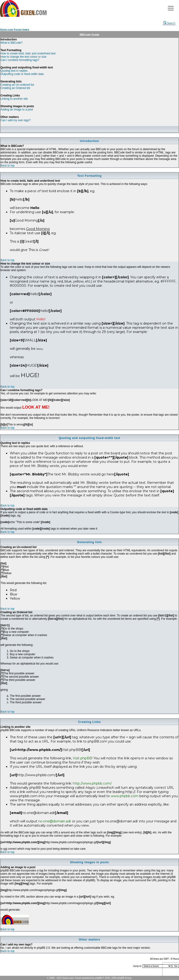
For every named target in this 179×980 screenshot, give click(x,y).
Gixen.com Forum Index (15, 30)
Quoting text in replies (14, 71)
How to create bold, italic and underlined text (28, 53)
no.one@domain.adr (55, 821)
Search (169, 23)
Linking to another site (14, 99)
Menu (171, 6)
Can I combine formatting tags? (20, 60)
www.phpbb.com (125, 796)
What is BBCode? (12, 43)
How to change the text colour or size (23, 57)
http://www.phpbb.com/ (92, 783)
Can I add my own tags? (15, 120)
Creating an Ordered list (15, 88)
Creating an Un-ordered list (17, 85)
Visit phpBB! (83, 758)
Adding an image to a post (17, 110)
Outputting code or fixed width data (22, 74)
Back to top (7, 166)
